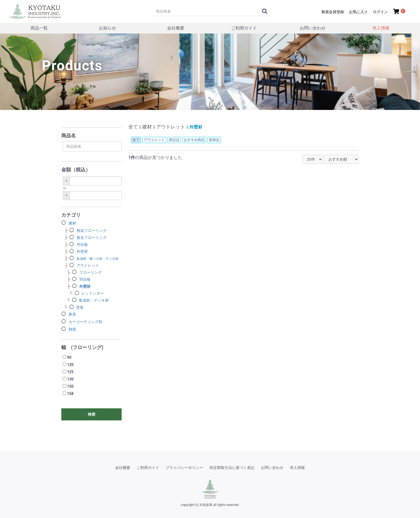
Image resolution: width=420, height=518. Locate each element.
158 (70, 394)
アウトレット (88, 265)
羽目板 (82, 245)
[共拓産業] (210, 489)
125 (70, 372)
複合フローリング (92, 238)
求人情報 (381, 28)
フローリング (91, 272)
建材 (72, 223)
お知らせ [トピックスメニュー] (107, 28)
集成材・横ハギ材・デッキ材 (97, 259)
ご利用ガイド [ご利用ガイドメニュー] (244, 28)
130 (70, 379)
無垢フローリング (92, 231)
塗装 (80, 307)
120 (70, 365)
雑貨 (72, 329)
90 (69, 357)
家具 (72, 314)
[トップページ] (36, 11)
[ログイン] (380, 11)
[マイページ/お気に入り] (358, 11)
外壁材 (82, 251)
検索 (92, 414)
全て (133, 127)
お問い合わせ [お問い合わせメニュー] (313, 28)
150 (70, 386)
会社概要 (123, 468)
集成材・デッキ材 (94, 300)
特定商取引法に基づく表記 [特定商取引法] (232, 468)
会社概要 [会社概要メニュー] (176, 28)
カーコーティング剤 (85, 322)
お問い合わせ (272, 468)
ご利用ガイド (148, 468)
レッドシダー (93, 293)
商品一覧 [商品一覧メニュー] (39, 28)
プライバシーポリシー (184, 468)
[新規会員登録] (332, 11)
